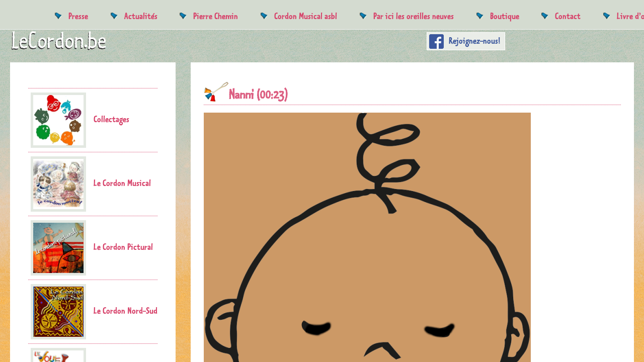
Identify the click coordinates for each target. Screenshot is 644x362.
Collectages (80, 120)
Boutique (505, 16)
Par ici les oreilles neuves (414, 16)
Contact (568, 16)
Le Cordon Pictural (92, 248)
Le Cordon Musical (91, 184)
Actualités (141, 16)
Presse (78, 16)
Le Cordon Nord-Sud (94, 312)
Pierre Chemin (216, 16)
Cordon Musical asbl (306, 16)
